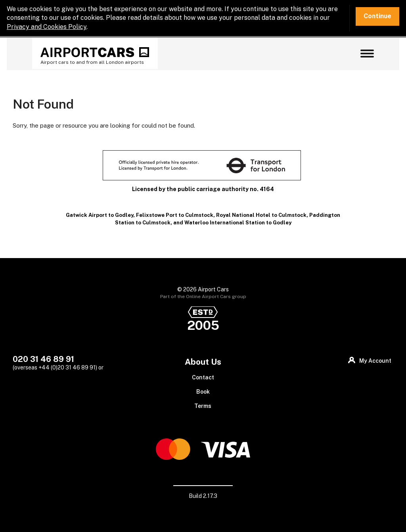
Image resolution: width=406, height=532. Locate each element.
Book (203, 392)
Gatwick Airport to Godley (100, 215)
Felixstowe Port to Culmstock (175, 215)
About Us (203, 362)
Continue (377, 16)
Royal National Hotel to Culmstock (261, 215)
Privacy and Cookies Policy (47, 27)
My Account (375, 361)
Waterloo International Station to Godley (238, 223)
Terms (203, 406)
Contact (203, 377)
